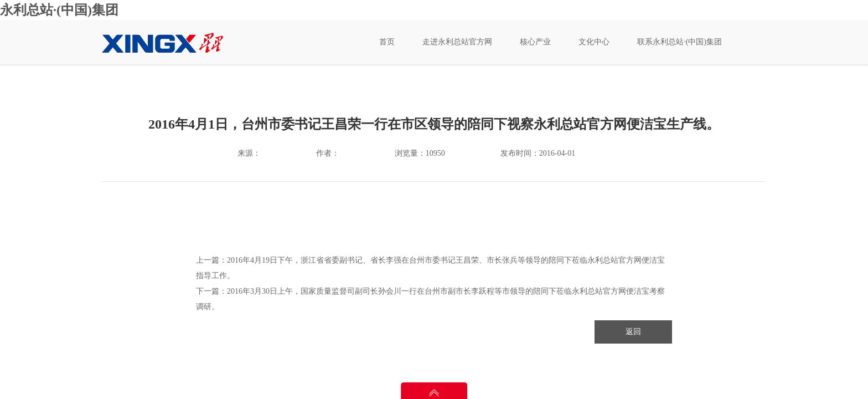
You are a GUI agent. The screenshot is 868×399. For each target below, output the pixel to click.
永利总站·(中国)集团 (59, 10)
